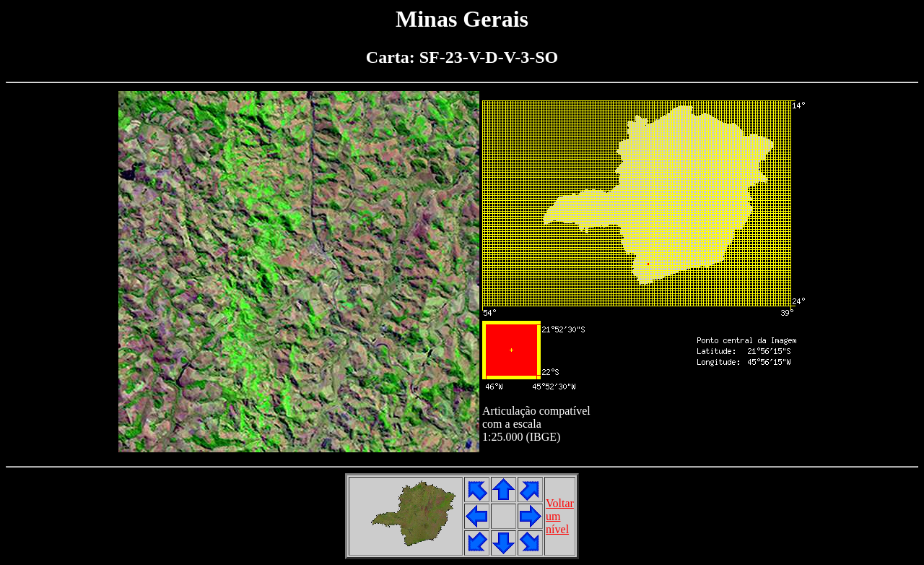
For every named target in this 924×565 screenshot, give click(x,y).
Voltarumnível (560, 516)
